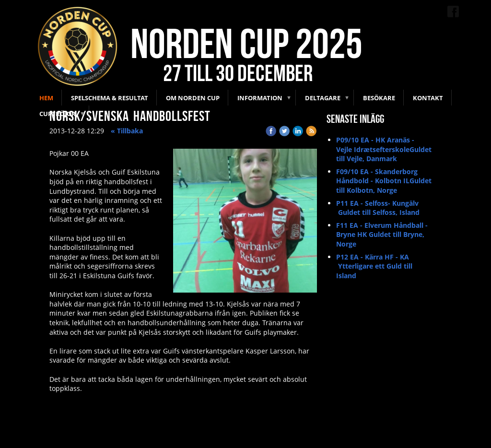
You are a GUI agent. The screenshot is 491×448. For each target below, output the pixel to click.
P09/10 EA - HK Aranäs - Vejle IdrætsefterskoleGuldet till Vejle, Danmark (384, 149)
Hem (46, 98)
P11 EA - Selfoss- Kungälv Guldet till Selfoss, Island (378, 208)
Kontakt (428, 98)
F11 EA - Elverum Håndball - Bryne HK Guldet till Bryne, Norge (382, 235)
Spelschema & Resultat (110, 98)
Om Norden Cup (193, 98)
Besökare (379, 98)
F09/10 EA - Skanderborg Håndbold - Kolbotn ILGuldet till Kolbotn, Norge (384, 181)
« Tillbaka (127, 131)
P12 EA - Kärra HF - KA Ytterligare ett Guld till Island (374, 266)
